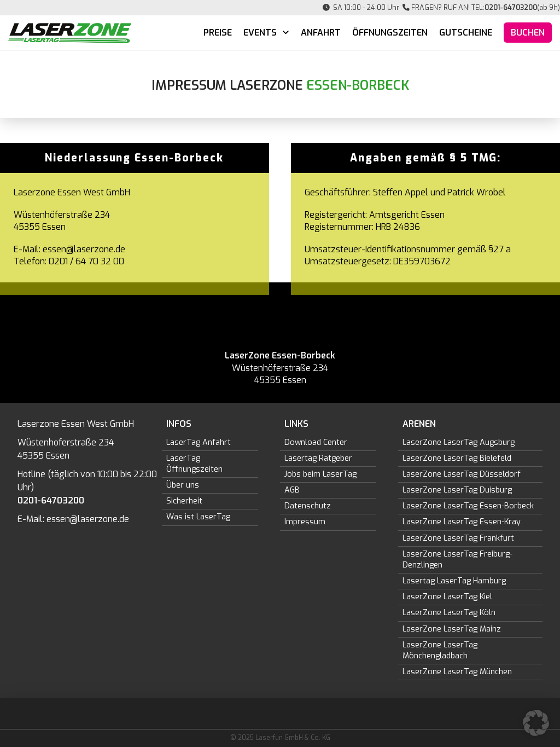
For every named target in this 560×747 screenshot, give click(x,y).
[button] (536, 723)
